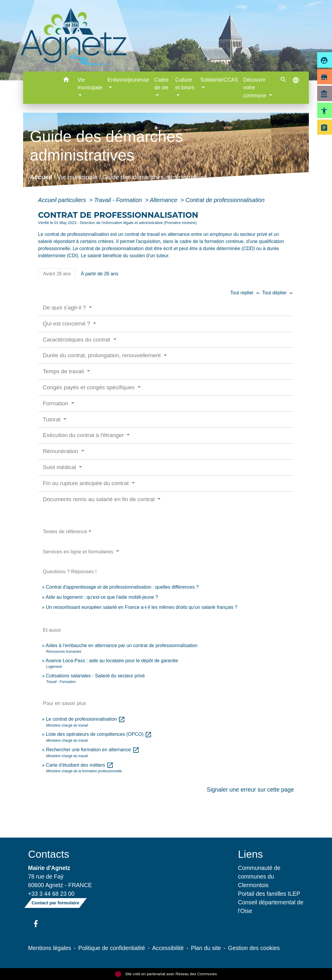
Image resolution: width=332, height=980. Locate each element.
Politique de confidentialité (112, 948)
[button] (66, 81)
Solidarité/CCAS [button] (219, 80)
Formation (56, 403)
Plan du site (206, 948)
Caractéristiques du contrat (77, 340)
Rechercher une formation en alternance (93, 750)
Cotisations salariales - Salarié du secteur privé (95, 676)
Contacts (49, 854)
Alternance (164, 200)
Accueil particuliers (63, 200)
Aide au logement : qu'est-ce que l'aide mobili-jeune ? (102, 597)
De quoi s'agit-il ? (65, 308)
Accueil (41, 177)
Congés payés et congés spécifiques (89, 387)
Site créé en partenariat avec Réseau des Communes (166, 974)
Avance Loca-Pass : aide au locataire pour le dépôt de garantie (112, 661)
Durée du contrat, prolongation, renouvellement (102, 355)
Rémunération (61, 451)
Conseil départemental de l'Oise (271, 907)
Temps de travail (64, 371)
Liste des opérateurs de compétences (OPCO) (99, 734)
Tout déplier (278, 293)
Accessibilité (168, 948)
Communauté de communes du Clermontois (259, 876)
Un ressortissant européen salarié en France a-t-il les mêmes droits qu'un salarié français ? (142, 607)
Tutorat (52, 419)
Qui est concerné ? (67, 324)
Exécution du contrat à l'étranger (84, 435)
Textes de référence (65, 532)
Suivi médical (60, 467)
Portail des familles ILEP (269, 894)
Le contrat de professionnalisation (86, 719)
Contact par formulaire (56, 903)
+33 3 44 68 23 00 (51, 894)
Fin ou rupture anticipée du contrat (86, 483)
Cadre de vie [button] (161, 84)
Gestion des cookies (254, 948)
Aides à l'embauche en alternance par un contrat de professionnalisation (122, 645)
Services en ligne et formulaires (79, 552)
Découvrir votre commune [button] (255, 88)
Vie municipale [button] (90, 84)
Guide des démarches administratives (155, 177)
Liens (250, 854)
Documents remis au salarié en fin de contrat (99, 499)
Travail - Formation (119, 200)
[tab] (57, 274)
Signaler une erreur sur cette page (250, 790)
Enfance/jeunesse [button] (128, 80)
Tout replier (246, 293)
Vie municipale (77, 177)
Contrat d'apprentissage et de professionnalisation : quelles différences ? (122, 587)
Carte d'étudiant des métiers (80, 765)
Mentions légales (50, 948)
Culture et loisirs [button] (185, 84)
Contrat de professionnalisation (225, 200)
